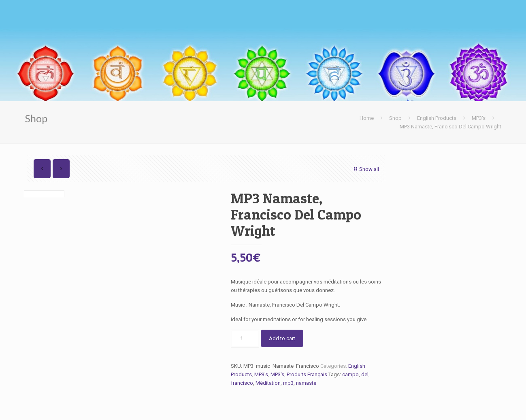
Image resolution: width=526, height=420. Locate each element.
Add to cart (282, 338)
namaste (306, 383)
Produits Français (307, 374)
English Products (437, 118)
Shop (395, 118)
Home (367, 118)
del (365, 374)
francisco (242, 383)
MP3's (479, 118)
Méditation (268, 383)
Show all (365, 169)
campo (350, 374)
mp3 (288, 383)
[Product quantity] (245, 339)
